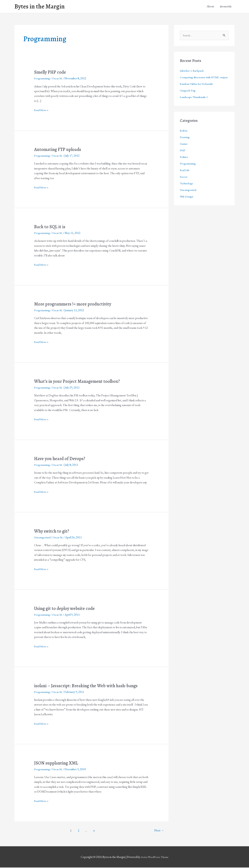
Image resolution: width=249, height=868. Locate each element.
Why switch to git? (52, 532)
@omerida (226, 7)
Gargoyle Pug (188, 97)
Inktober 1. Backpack (192, 71)
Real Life (185, 177)
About (210, 7)
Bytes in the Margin (41, 7)
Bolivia (184, 137)
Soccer (184, 183)
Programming (42, 79)
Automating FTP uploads (59, 150)
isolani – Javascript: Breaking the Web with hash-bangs (88, 686)
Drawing (185, 144)
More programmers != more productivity (75, 305)
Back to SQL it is (50, 227)
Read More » (42, 111)
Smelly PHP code (51, 73)
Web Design (187, 203)
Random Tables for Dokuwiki (197, 90)
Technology (187, 190)
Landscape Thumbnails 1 (194, 104)
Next (159, 831)
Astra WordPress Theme (155, 857)
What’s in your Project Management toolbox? (79, 382)
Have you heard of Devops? (61, 459)
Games (184, 150)
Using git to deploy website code (66, 609)
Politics (184, 163)
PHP (183, 157)
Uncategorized (43, 538)
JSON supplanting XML (57, 764)
